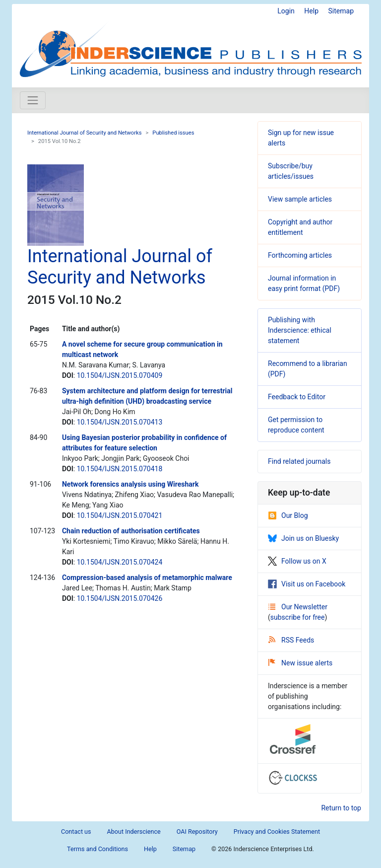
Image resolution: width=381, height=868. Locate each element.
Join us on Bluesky (303, 538)
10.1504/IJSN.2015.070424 (120, 562)
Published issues (173, 133)
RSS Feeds (291, 640)
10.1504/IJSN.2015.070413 (120, 422)
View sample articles (300, 199)
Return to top (341, 808)
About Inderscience (134, 832)
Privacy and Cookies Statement (277, 832)
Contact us (76, 832)
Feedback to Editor (297, 397)
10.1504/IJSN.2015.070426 (120, 598)
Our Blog (288, 515)
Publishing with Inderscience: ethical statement (300, 330)
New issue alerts (300, 663)
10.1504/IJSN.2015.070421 (120, 515)
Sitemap (341, 11)
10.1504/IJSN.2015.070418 (120, 469)
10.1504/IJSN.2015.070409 (120, 375)
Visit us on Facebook (307, 584)
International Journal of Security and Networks (85, 133)
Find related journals (299, 461)
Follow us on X (297, 561)
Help (311, 11)
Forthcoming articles (300, 255)
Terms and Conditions (97, 849)
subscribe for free (298, 617)
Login (286, 11)
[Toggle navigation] (33, 100)
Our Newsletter (298, 607)
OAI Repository (197, 832)
